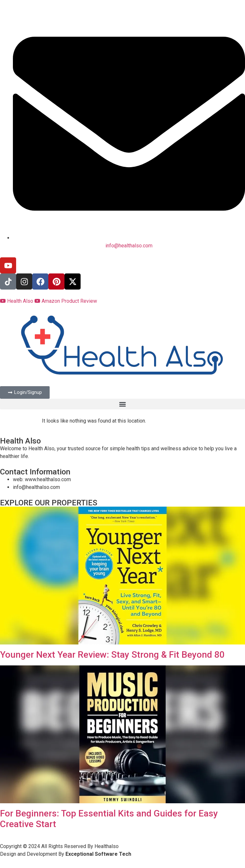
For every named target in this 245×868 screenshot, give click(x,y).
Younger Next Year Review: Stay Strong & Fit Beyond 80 (112, 655)
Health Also (17, 301)
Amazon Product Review (66, 301)
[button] (122, 404)
